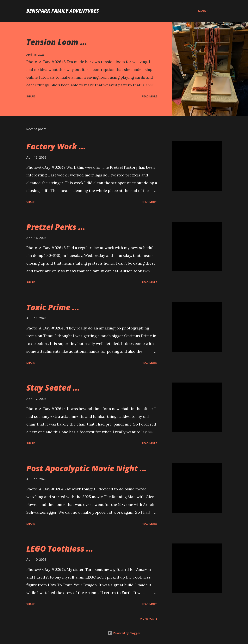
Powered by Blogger (124, 633)
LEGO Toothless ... (60, 549)
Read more (149, 96)
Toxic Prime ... (53, 307)
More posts (149, 619)
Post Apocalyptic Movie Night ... (87, 468)
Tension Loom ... (57, 42)
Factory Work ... (56, 146)
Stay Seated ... (53, 388)
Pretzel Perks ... (56, 227)
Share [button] (31, 96)
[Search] (203, 11)
